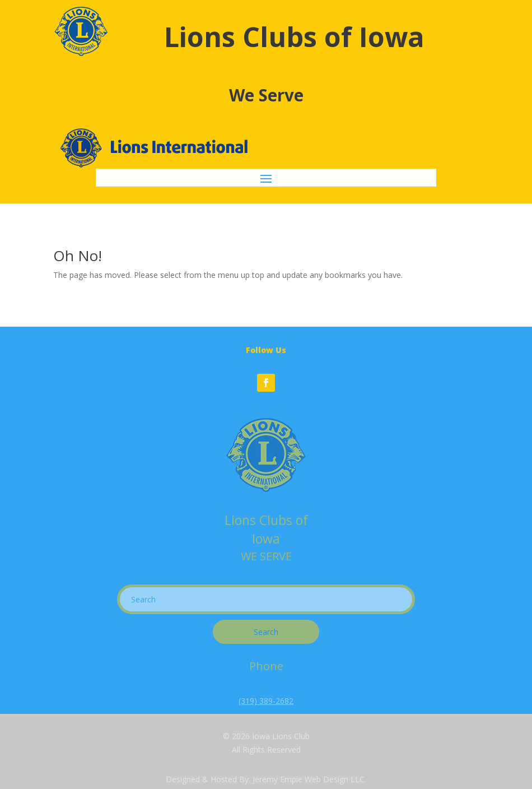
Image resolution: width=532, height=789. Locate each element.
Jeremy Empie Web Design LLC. (309, 779)
